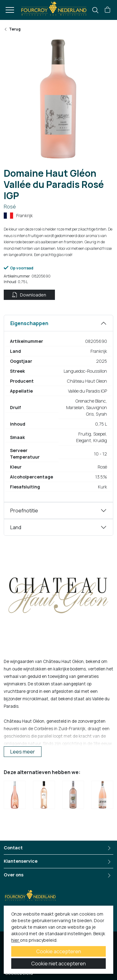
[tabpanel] (58, 408)
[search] (95, 10)
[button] (107, 10)
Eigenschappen (29, 323)
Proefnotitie (24, 511)
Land (16, 527)
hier (16, 940)
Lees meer (23, 752)
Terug (12, 29)
